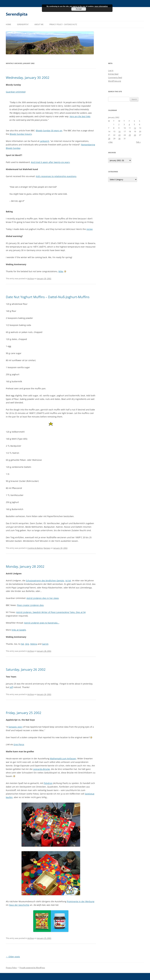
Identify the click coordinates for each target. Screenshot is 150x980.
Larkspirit (44, 141)
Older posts (13, 957)
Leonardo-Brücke (41, 769)
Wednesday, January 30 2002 (28, 77)
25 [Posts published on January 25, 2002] (130, 135)
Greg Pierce (19, 744)
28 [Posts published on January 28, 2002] (109, 139)
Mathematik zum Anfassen (63, 759)
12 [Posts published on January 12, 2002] (135, 128)
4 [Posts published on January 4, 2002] (129, 124)
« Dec (110, 142)
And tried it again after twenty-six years (50, 162)
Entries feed (113, 74)
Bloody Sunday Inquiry (21, 134)
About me (39, 24)
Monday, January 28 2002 (25, 566)
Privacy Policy (11, 968)
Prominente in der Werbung (81, 901)
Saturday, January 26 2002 (26, 669)
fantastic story (15, 727)
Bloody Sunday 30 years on (49, 131)
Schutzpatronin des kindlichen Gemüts (45, 581)
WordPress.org (115, 81)
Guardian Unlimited (16, 92)
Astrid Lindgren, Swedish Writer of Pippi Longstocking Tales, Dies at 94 (51, 612)
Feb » (138, 142)
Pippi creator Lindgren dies (30, 605)
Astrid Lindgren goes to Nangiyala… (42, 623)
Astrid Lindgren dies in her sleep (43, 598)
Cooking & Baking (35, 548)
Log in (111, 70)
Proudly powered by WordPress (32, 968)
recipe (90, 229)
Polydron (48, 783)
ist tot (68, 581)
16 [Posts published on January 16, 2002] (119, 131)
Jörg (27, 644)
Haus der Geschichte (19, 905)
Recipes (47, 548)
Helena (34, 644)
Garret (45, 644)
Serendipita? (23, 24)
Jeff (11, 687)
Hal (22, 644)
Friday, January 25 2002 (24, 713)
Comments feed (115, 77)
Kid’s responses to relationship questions (56, 176)
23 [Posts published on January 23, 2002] (119, 135)
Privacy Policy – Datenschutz (63, 24)
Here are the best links (80, 116)
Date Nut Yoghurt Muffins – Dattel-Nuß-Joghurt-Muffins (48, 297)
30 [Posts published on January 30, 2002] (119, 139)
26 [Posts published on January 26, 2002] (135, 135)
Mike (61, 271)
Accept (79, 9)
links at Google (19, 630)
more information (101, 6)
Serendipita (17, 14)
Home (8, 24)
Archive (31, 278)
